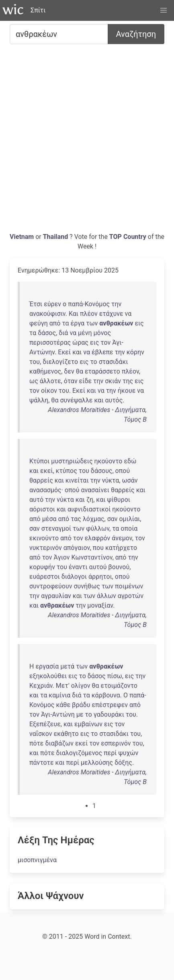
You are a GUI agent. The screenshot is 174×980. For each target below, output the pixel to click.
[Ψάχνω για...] (59, 34)
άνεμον (122, 538)
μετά (67, 666)
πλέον (89, 314)
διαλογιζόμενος (79, 753)
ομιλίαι (129, 519)
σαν (113, 519)
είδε (86, 381)
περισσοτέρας (50, 342)
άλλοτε (50, 381)
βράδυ (81, 705)
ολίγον (81, 686)
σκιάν (113, 381)
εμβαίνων (88, 724)
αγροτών (131, 596)
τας (76, 519)
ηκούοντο (108, 461)
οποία (129, 528)
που (98, 548)
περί (110, 753)
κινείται (77, 480)
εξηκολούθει (48, 676)
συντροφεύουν (51, 586)
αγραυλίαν (56, 596)
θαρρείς (41, 480)
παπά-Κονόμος (89, 304)
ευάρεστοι (45, 577)
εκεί (46, 471)
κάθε (63, 705)
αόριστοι (42, 509)
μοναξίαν (100, 605)
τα (65, 323)
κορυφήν (42, 567)
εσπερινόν (116, 743)
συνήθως (87, 586)
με (80, 714)
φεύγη (39, 323)
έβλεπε (102, 352)
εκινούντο (44, 538)
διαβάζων (59, 743)
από (55, 323)
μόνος (102, 333)
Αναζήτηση (136, 34)
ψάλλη (39, 400)
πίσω (115, 676)
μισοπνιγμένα (37, 860)
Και (74, 314)
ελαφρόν (98, 538)
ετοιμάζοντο (119, 686)
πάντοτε (42, 763)
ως (34, 381)
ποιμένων (129, 586)
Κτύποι (39, 461)
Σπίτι (38, 10)
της (128, 381)
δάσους (102, 471)
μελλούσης (97, 763)
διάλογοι (74, 577)
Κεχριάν (41, 686)
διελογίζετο (60, 362)
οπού (123, 471)
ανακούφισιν (47, 314)
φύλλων (98, 528)
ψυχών (128, 753)
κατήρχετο (121, 548)
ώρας (80, 342)
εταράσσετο (102, 371)
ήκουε (127, 391)
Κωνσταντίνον (92, 557)
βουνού (119, 567)
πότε (36, 743)
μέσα (49, 519)
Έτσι (36, 304)
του (35, 362)
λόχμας (94, 519)
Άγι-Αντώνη (58, 714)
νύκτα (111, 480)
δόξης (123, 763)
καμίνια (59, 695)
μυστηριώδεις (72, 461)
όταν (71, 381)
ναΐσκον (41, 734)
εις (139, 323)
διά (63, 333)
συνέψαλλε (76, 400)
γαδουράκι (109, 714)
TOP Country (128, 237)
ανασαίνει (95, 490)
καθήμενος (45, 371)
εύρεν (52, 304)
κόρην (135, 352)
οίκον (49, 391)
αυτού (98, 567)
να (128, 314)
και (77, 352)
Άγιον (62, 557)
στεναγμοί (56, 528)
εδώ (130, 461)
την (116, 304)
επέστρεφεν (110, 705)
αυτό (36, 500)
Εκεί (64, 352)
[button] (164, 10)
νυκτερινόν (46, 548)
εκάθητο (66, 734)
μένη (85, 333)
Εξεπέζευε (45, 724)
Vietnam (23, 237)
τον (105, 342)
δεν (69, 371)
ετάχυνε (111, 314)
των (92, 323)
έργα (78, 323)
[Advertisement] (87, 141)
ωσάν (130, 480)
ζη (90, 500)
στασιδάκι (114, 362)
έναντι (78, 567)
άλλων (106, 596)
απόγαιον (77, 548)
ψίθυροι (119, 500)
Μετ (62, 686)
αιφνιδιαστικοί (89, 509)
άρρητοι (100, 577)
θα (80, 371)
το (93, 362)
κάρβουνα (106, 695)
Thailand (56, 237)
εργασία (47, 666)
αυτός (114, 400)
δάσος (47, 333)
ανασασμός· (46, 490)
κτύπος (67, 471)
